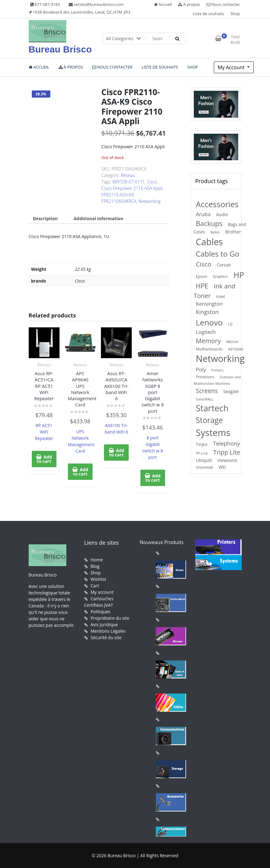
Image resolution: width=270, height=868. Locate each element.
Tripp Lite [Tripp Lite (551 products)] (227, 452)
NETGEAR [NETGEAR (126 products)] (236, 349)
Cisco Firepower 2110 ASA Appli (132, 188)
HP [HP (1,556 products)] (239, 275)
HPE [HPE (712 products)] (202, 286)
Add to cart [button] (44, 459)
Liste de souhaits (209, 14)
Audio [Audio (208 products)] (222, 214)
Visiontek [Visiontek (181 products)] (205, 467)
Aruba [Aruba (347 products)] (203, 214)
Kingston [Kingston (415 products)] (207, 312)
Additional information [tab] (99, 218)
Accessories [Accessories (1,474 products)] (217, 204)
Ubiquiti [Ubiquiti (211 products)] (204, 460)
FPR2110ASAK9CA (119, 201)
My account (102, 592)
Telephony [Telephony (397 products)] (226, 443)
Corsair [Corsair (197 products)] (224, 265)
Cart (95, 586)
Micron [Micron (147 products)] (232, 342)
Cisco (152, 182)
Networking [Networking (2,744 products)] (220, 359)
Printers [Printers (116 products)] (218, 370)
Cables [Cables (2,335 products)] (210, 242)
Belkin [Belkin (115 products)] (215, 232)
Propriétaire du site (110, 618)
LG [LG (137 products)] (230, 324)
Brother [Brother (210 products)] (233, 232)
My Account (232, 67)
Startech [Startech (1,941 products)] (212, 408)
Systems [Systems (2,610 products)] (213, 433)
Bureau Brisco (60, 49)
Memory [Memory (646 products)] (208, 341)
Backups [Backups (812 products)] (209, 223)
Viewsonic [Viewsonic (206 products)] (228, 460)
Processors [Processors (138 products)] (205, 377)
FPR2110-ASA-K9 (118, 195)
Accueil (163, 4)
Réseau (128, 175)
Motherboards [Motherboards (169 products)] (209, 349)
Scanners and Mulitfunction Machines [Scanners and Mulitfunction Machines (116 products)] (217, 380)
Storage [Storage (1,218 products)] (210, 420)
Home (97, 560)
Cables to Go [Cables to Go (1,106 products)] (218, 254)
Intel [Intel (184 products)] (221, 296)
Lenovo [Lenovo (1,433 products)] (209, 322)
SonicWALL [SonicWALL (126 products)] (205, 399)
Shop (235, 14)
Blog (95, 566)
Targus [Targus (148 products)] (202, 444)
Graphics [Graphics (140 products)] (220, 276)
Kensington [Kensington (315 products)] (209, 304)
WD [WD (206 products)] (222, 467)
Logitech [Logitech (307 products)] (206, 332)
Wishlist (98, 579)
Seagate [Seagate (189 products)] (231, 391)
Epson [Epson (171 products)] (202, 276)
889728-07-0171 (129, 182)
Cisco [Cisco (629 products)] (204, 264)
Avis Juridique (104, 625)
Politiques (101, 612)
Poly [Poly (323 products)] (201, 369)
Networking (149, 201)
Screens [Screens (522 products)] (207, 391)
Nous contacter (223, 4)
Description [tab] (46, 218)
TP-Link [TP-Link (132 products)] (202, 453)
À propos (189, 4)
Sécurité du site (106, 637)
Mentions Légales (108, 631)
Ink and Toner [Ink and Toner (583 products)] (215, 291)
